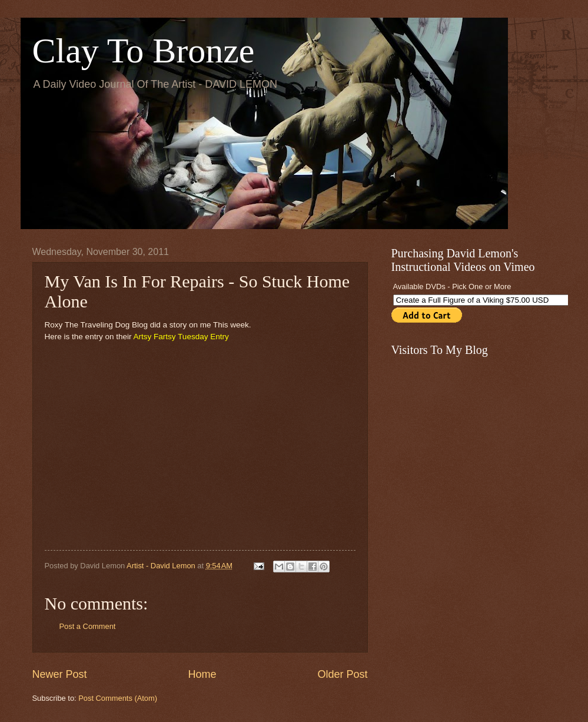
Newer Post (60, 674)
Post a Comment (88, 626)
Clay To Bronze (144, 51)
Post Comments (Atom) (118, 698)
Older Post (342, 674)
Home (202, 674)
